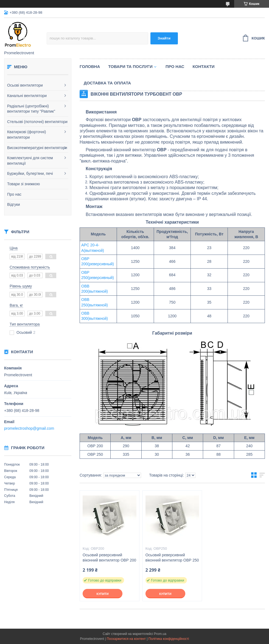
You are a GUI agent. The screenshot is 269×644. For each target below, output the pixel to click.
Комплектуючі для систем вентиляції (30, 161)
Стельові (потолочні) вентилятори (37, 122)
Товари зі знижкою (23, 184)
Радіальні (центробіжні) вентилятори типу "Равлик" (31, 109)
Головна (90, 66)
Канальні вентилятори (27, 96)
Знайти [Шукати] (164, 38)
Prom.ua (160, 634)
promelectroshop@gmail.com (29, 428)
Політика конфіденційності (169, 639)
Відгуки (14, 204)
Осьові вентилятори (25, 85)
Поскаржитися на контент (126, 639)
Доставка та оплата (107, 83)
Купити (102, 594)
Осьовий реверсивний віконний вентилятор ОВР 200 (109, 558)
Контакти (203, 66)
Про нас (14, 194)
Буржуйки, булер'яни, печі (30, 173)
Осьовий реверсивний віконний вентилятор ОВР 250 (172, 558)
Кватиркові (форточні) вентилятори (26, 135)
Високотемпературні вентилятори (37, 148)
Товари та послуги (130, 66)
